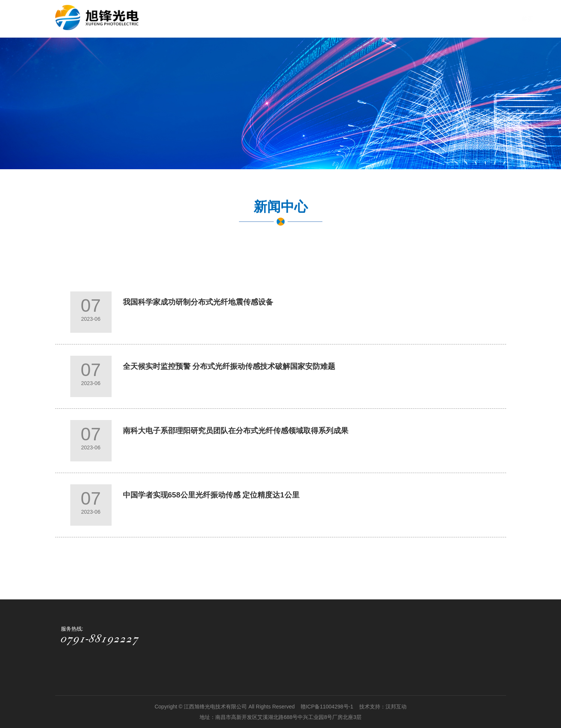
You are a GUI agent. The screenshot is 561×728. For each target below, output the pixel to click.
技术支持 (370, 707)
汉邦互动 (396, 707)
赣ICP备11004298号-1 (328, 707)
